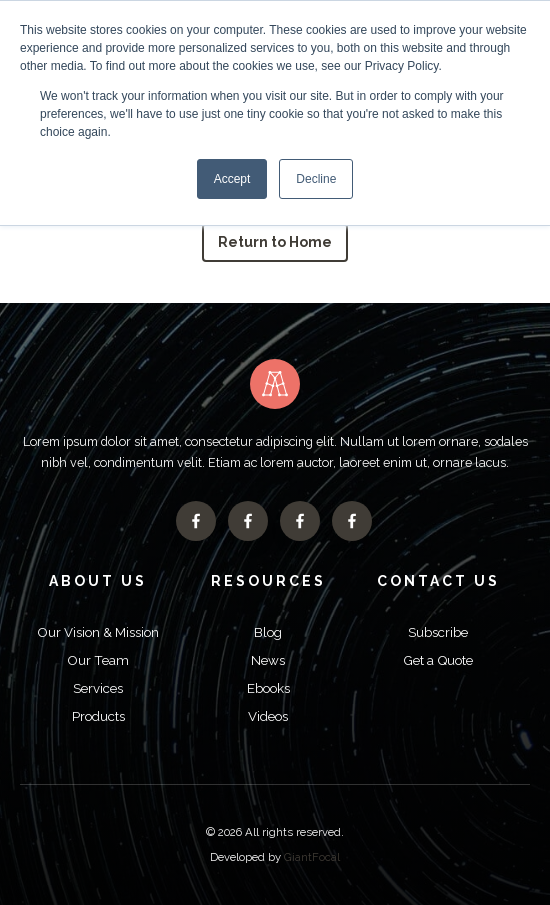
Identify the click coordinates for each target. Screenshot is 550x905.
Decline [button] (316, 179)
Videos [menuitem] (268, 716)
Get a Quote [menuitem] (438, 660)
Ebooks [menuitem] (268, 688)
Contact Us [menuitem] (438, 581)
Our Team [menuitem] (98, 660)
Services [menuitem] (98, 688)
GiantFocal (312, 857)
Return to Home (275, 242)
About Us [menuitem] (98, 581)
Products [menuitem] (98, 716)
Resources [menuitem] (268, 581)
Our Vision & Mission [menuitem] (98, 632)
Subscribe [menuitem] (438, 632)
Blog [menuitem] (268, 632)
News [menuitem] (268, 660)
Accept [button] (232, 179)
